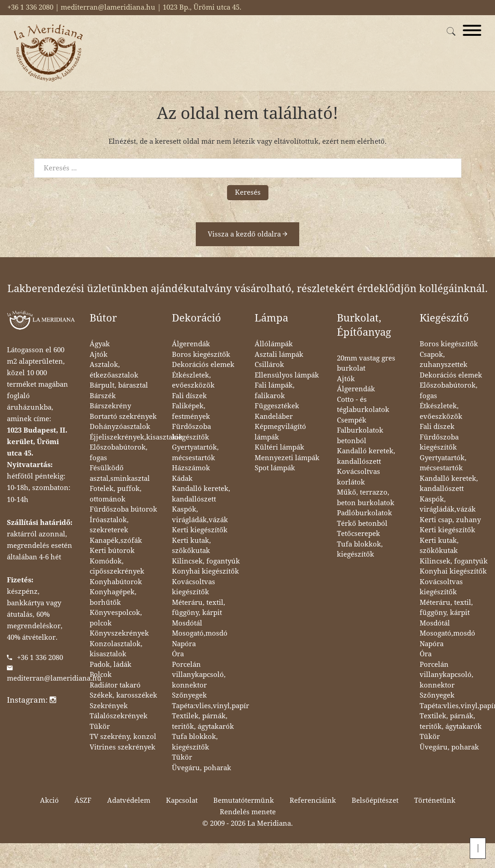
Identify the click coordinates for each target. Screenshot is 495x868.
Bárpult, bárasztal (119, 385)
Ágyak (100, 344)
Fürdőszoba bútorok (123, 509)
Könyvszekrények (119, 633)
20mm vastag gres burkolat (366, 364)
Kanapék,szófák (116, 541)
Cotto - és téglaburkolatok (363, 405)
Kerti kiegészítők (200, 530)
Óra (178, 654)
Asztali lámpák (279, 355)
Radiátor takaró (115, 685)
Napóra (184, 644)
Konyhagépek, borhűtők (113, 597)
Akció (49, 800)
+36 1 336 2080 (40, 658)
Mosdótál (187, 623)
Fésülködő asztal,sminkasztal (120, 473)
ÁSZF (83, 800)
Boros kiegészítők (201, 355)
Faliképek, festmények (191, 411)
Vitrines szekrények (122, 747)
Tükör (100, 727)
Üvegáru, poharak (202, 768)
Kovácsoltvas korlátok (358, 477)
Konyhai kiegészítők (205, 571)
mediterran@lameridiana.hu (54, 678)
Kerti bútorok (112, 551)
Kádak (182, 479)
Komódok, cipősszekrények (117, 566)
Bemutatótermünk (244, 800)
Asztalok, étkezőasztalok (114, 370)
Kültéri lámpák (279, 447)
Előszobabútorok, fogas (119, 453)
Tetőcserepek (358, 534)
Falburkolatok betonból (360, 436)
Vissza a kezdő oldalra (247, 234)
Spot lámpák (275, 468)
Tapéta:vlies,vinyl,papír (211, 706)
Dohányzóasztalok (120, 427)
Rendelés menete (248, 812)
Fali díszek (189, 396)
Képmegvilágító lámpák (280, 432)
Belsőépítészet (375, 800)
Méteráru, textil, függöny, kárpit (199, 608)
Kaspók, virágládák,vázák (200, 515)
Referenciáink (313, 800)
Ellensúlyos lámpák (287, 375)
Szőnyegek (189, 695)
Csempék (352, 420)
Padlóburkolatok (364, 513)
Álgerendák (191, 344)
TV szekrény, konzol (123, 737)
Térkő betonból (362, 524)
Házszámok (191, 468)
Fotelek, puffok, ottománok (116, 494)
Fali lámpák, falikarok (275, 391)
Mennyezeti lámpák (287, 458)
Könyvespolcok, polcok (116, 618)
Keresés (248, 192)
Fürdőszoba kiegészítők (191, 432)
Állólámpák (274, 344)
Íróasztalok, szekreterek (109, 525)
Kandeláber (274, 417)
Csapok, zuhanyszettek (444, 360)
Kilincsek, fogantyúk (206, 561)
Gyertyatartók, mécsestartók (195, 453)
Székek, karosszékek (123, 695)
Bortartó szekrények (123, 417)
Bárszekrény (110, 406)
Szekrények (109, 706)
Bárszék (103, 396)
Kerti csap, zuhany (450, 520)
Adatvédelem (129, 800)
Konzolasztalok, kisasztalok (116, 649)
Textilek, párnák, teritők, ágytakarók (203, 721)
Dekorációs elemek (203, 365)
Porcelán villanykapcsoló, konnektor (199, 675)
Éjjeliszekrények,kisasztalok (136, 437)
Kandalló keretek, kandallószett (201, 494)
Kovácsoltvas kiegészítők (193, 587)
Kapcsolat (182, 800)
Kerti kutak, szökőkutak (191, 546)
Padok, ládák (111, 665)
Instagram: (31, 700)
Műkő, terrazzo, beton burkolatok (366, 498)
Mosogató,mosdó (200, 633)
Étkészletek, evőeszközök (193, 380)
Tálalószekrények (119, 716)
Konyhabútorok (116, 582)
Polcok (101, 675)
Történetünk (435, 800)
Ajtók (99, 355)
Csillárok (269, 365)
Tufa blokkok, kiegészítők (195, 742)
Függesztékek (277, 406)
